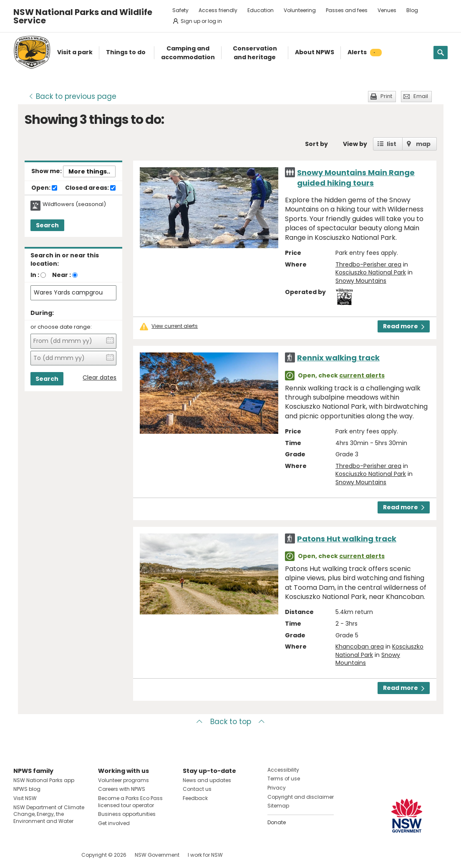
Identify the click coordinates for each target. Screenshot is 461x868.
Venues (387, 10)
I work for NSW (205, 855)
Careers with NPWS (122, 789)
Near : (62, 275)
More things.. (89, 171)
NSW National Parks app (44, 780)
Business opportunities (127, 814)
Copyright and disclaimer (301, 797)
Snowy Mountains (361, 281)
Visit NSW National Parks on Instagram (39, 855)
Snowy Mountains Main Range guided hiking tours (356, 178)
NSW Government (157, 855)
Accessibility (283, 770)
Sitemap (278, 806)
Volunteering (300, 10)
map (423, 144)
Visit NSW (25, 798)
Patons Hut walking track (347, 539)
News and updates (207, 780)
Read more (404, 326)
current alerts (362, 375)
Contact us (197, 789)
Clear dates (100, 378)
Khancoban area (360, 647)
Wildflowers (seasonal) (74, 204)
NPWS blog (27, 789)
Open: (44, 188)
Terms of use (284, 779)
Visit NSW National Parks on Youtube (57, 855)
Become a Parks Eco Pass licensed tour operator (130, 802)
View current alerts (175, 326)
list (392, 144)
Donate (277, 822)
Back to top (231, 722)
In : (35, 275)
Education (261, 10)
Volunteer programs (123, 780)
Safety (180, 10)
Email (421, 96)
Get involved (114, 823)
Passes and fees (347, 10)
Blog (412, 10)
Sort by (316, 144)
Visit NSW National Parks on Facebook (21, 855)
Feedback (195, 798)
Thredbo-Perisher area (368, 264)
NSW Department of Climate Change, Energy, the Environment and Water (49, 814)
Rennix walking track (338, 358)
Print (386, 96)
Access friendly (218, 10)
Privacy (277, 788)
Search (47, 225)
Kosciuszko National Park (371, 272)
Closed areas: (90, 188)
